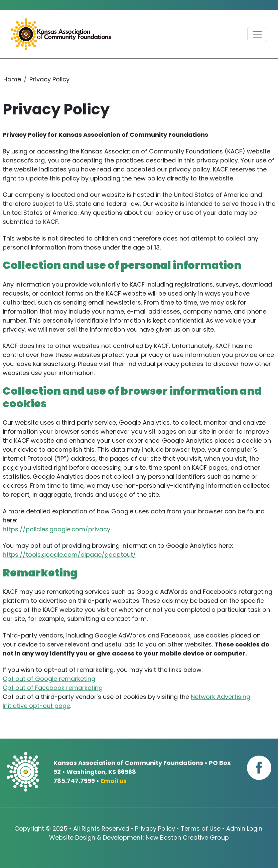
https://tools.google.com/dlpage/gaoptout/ (69, 555)
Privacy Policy (155, 828)
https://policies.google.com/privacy (56, 529)
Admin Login (244, 828)
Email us (114, 781)
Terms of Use (201, 828)
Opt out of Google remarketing (49, 679)
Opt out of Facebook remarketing (53, 688)
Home (12, 79)
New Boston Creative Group (187, 837)
